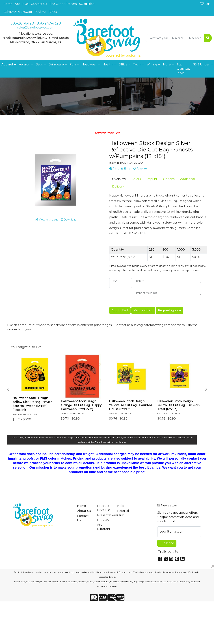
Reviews (40, 12)
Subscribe (167, 543)
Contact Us (39, 4)
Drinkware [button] (56, 64)
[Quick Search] (158, 38)
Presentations (105, 515)
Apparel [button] (7, 64)
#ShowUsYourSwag (18, 12)
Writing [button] (152, 64)
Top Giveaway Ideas (183, 69)
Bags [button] (39, 64)
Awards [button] (24, 64)
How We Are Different (104, 525)
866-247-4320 (49, 23)
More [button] (167, 64)
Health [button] (108, 64)
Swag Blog (87, 4)
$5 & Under (201, 64)
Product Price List (104, 508)
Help (121, 506)
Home (8, 4)
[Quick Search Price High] (196, 38)
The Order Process (63, 4)
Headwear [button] (89, 64)
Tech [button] (137, 64)
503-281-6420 (22, 23)
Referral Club (123, 513)
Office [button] (123, 64)
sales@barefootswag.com (36, 27)
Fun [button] (73, 64)
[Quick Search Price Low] (179, 38)
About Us (22, 4)
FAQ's (53, 12)
